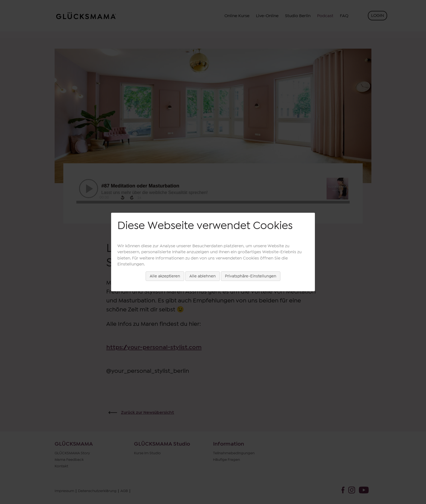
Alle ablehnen (203, 276)
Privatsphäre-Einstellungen (251, 276)
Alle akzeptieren (165, 276)
